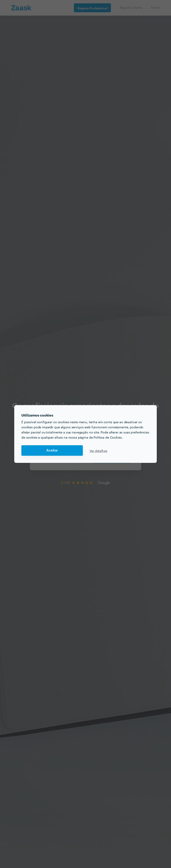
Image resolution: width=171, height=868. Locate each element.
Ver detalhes (98, 451)
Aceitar (52, 450)
